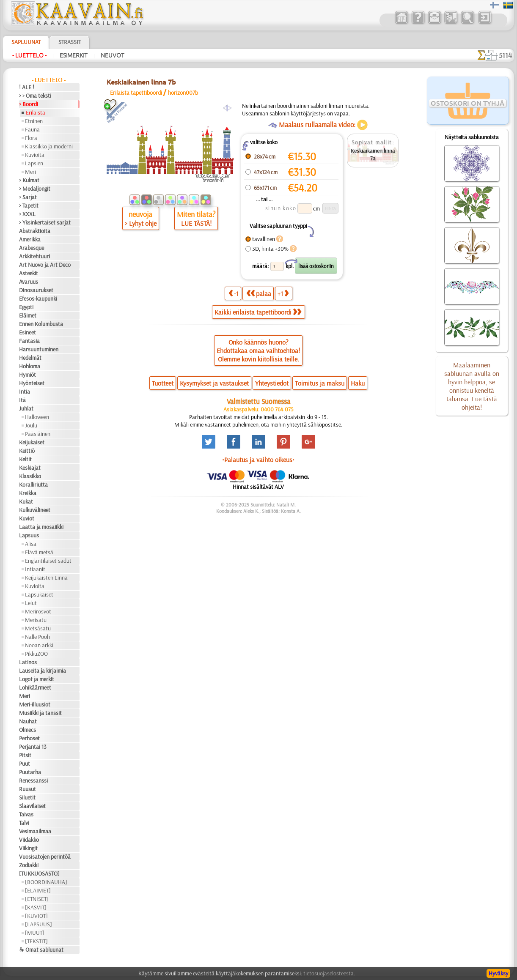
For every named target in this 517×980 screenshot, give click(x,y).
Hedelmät (30, 358)
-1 (234, 293)
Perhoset (29, 738)
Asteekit (29, 273)
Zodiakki (29, 865)
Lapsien (34, 163)
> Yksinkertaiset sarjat (45, 222)
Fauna (32, 129)
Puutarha (30, 772)
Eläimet (28, 315)
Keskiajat (30, 468)
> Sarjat (28, 197)
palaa (259, 293)
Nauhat (28, 721)
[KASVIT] (36, 907)
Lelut (31, 603)
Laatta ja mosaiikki (41, 527)
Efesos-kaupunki (38, 298)
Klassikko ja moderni (49, 146)
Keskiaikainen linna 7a (373, 154)
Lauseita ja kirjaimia (43, 671)
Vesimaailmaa (35, 831)
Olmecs (27, 730)
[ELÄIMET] (38, 890)
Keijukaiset (32, 442)
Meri (30, 172)
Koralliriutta (33, 485)
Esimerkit (74, 55)
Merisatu (36, 620)
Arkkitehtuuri (34, 256)
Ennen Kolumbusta (41, 324)
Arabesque (32, 248)
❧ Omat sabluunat (41, 950)
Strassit (70, 42)
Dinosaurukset (36, 290)
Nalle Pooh (37, 637)
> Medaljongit (35, 189)
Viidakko (29, 840)
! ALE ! (27, 87)
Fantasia (29, 341)
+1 (283, 293)
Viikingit (28, 848)
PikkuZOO (36, 654)
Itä (22, 400)
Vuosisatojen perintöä (45, 857)
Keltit (25, 459)
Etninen (34, 121)
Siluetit (27, 797)
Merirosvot (38, 611)
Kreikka (28, 493)
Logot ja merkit (37, 679)
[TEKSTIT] (36, 941)
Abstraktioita (35, 231)
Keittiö (27, 451)
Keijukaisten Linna (46, 578)
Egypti (26, 307)
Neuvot (113, 55)
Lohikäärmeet (35, 687)
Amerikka (30, 239)
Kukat (26, 501)
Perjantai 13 (33, 747)
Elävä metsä (39, 552)
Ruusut (27, 789)
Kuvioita (35, 155)
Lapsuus (29, 535)
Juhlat (26, 408)
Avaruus (29, 282)
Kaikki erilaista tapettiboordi (258, 312)
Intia (25, 391)
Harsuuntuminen (39, 349)
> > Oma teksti (35, 96)
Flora (31, 138)
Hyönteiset (32, 383)
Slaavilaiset (32, 806)
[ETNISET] (37, 899)
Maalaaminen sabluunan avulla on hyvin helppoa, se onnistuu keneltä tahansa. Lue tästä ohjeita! (472, 386)
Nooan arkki (39, 645)
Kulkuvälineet (35, 510)
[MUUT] (35, 933)
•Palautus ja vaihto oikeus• (258, 460)
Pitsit (25, 755)
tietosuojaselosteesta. (329, 973)
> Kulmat (29, 180)
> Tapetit (29, 205)
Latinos (28, 662)
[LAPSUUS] (38, 924)
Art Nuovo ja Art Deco (45, 265)
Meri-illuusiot (35, 704)
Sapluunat (26, 42)
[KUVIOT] (36, 916)
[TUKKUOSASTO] (39, 873)
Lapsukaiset (39, 594)
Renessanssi (33, 780)
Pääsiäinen (38, 434)
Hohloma (30, 366)
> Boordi (29, 104)
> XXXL (27, 214)
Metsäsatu (38, 628)
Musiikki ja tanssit (40, 713)
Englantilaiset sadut (48, 561)
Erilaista (36, 112)
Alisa (31, 544)
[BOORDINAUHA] (46, 882)
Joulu (31, 425)
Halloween (37, 417)
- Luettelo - (29, 55)
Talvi (24, 823)
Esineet (27, 332)
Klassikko (30, 476)
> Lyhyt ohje (141, 223)
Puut (25, 764)
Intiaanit (35, 569)
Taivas (26, 814)
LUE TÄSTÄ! (196, 223)
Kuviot (27, 518)
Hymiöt (27, 375)
